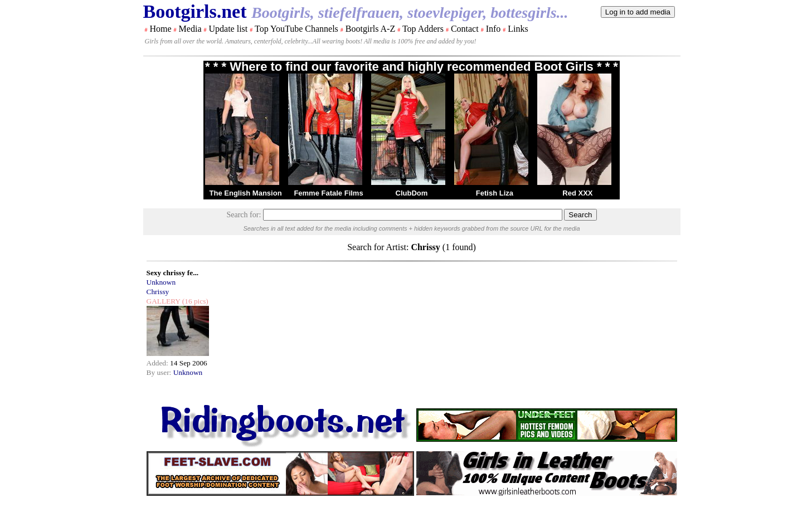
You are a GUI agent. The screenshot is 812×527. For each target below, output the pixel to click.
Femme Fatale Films (328, 193)
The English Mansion (246, 193)
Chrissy (158, 292)
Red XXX (577, 193)
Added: (159, 363)
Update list (228, 29)
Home (161, 29)
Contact (465, 29)
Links (518, 29)
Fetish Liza (495, 193)
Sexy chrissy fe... (173, 273)
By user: (160, 372)
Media (190, 29)
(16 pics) (194, 301)
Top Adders (423, 29)
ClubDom (412, 193)
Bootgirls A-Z (370, 29)
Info (493, 29)
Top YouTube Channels (296, 29)
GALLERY (164, 301)
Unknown (161, 282)
